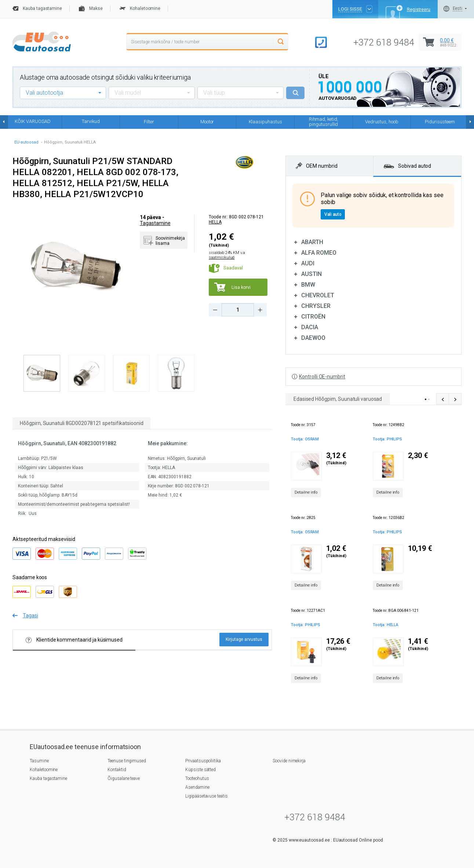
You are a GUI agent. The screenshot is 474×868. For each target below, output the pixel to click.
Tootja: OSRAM (305, 439)
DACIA (310, 327)
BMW (308, 285)
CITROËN (313, 317)
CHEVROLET (318, 295)
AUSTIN (311, 274)
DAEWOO (313, 338)
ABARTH (312, 242)
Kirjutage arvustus (244, 639)
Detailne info (306, 492)
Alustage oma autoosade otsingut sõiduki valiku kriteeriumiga (105, 77)
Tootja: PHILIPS (387, 439)
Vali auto (333, 214)
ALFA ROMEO (319, 253)
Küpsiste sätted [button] (200, 770)
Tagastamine (155, 223)
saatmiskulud (222, 257)
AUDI (308, 263)
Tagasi (30, 615)
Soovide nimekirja (289, 761)
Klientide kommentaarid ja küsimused (74, 640)
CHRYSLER (316, 306)
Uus (33, 513)
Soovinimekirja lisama (170, 241)
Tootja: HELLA (386, 625)
